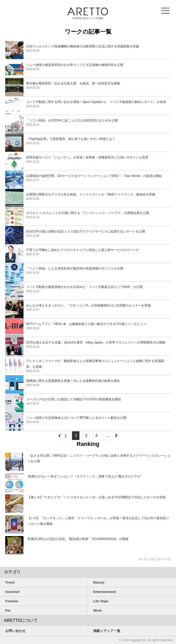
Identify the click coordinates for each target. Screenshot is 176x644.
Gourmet (12, 592)
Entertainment (105, 592)
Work (97, 611)
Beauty (99, 582)
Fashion (12, 601)
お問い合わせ (15, 631)
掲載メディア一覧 (107, 631)
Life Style (101, 601)
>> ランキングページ (155, 559)
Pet (8, 611)
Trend (10, 582)
